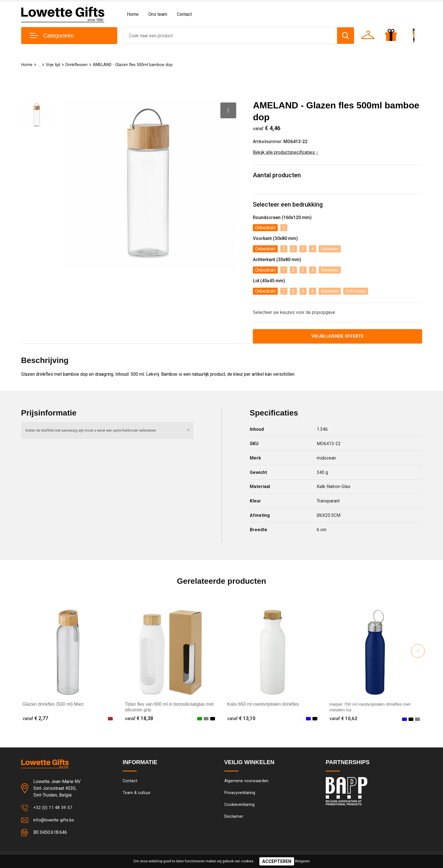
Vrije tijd (53, 65)
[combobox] (230, 36)
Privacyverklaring (240, 794)
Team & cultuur (137, 794)
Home (133, 14)
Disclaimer (234, 818)
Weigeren (302, 861)
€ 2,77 (35, 719)
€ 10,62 (344, 719)
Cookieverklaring (240, 806)
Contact (184, 14)
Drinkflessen (77, 65)
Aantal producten (277, 175)
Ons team (158, 14)
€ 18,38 (139, 719)
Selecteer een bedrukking (288, 205)
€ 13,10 (241, 719)
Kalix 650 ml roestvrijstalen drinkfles (263, 704)
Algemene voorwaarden (246, 782)
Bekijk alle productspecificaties (285, 152)
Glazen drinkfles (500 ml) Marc (53, 704)
